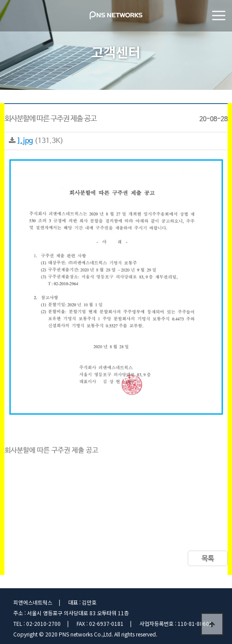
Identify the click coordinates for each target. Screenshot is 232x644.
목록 (208, 559)
